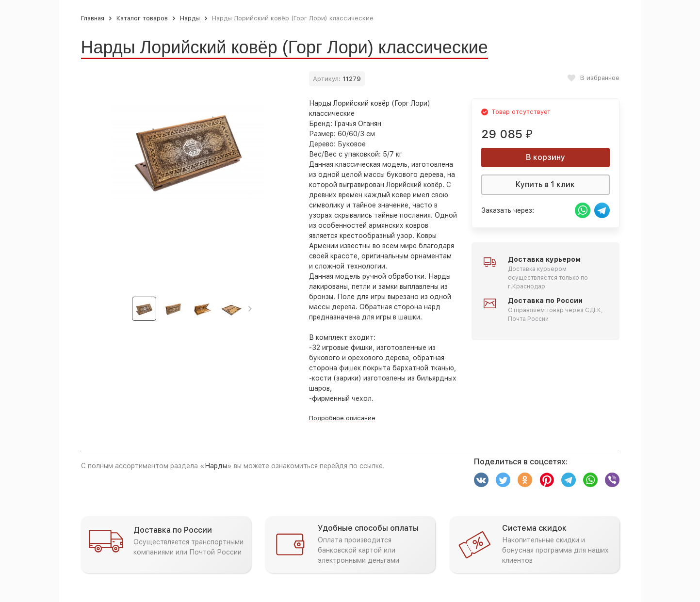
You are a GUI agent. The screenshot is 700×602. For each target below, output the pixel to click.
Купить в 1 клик (545, 184)
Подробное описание (342, 418)
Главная (93, 18)
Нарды (190, 18)
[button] (250, 309)
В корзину (545, 157)
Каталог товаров (142, 18)
